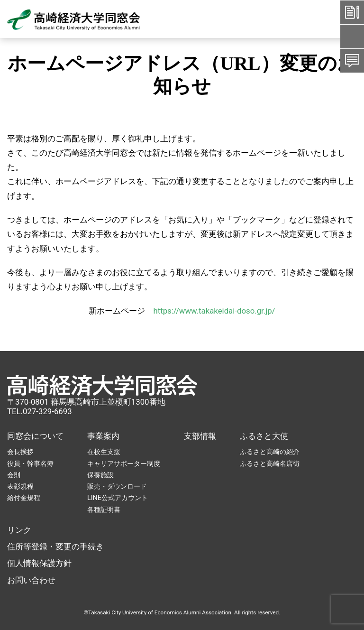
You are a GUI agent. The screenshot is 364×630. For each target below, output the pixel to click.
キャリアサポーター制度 (124, 463)
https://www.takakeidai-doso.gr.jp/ (214, 311)
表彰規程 (20, 486)
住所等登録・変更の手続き (55, 547)
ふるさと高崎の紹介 (270, 452)
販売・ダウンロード (117, 486)
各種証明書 (104, 510)
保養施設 (100, 475)
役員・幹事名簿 (30, 463)
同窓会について (35, 436)
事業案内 (103, 436)
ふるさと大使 (264, 436)
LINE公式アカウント (118, 498)
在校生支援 (104, 452)
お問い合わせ (31, 580)
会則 (14, 475)
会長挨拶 (20, 452)
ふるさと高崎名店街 (270, 463)
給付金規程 (24, 498)
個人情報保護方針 (39, 563)
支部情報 (200, 436)
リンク (19, 530)
